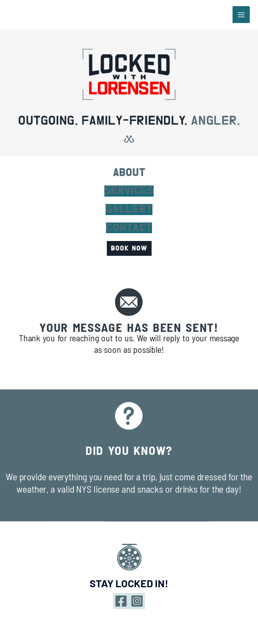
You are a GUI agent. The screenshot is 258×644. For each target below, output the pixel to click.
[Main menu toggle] (241, 15)
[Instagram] (137, 601)
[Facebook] (121, 601)
